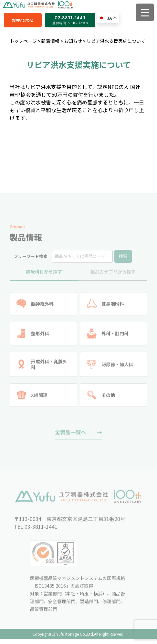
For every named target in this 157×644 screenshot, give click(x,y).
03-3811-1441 (70, 20)
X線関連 (32, 397)
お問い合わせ (23, 20)
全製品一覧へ (70, 434)
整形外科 (33, 335)
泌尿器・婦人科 (110, 366)
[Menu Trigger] (145, 12)
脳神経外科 (35, 305)
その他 (101, 397)
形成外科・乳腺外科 (42, 366)
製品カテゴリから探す (113, 273)
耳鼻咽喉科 (105, 305)
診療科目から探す (44, 273)
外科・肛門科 (108, 335)
